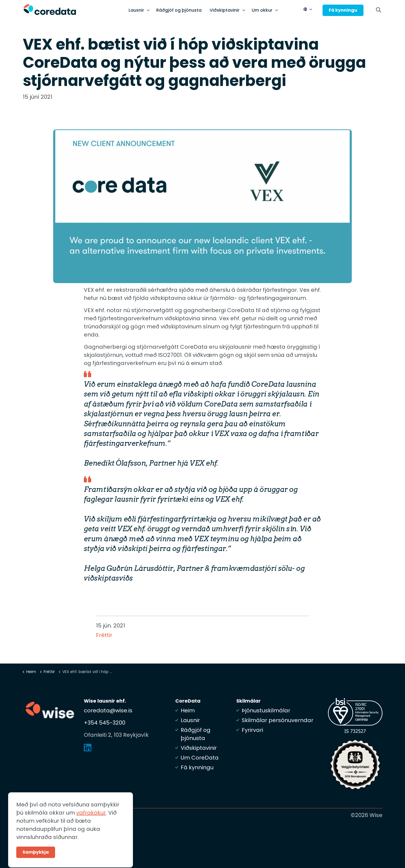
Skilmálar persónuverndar (278, 720)
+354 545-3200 (105, 723)
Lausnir (136, 10)
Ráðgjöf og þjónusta (179, 10)
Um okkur (262, 10)
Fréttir (104, 635)
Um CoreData (200, 758)
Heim (188, 710)
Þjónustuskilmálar (266, 710)
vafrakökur (91, 829)
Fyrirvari (252, 730)
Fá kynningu (343, 10)
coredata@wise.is (108, 710)
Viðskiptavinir (225, 10)
